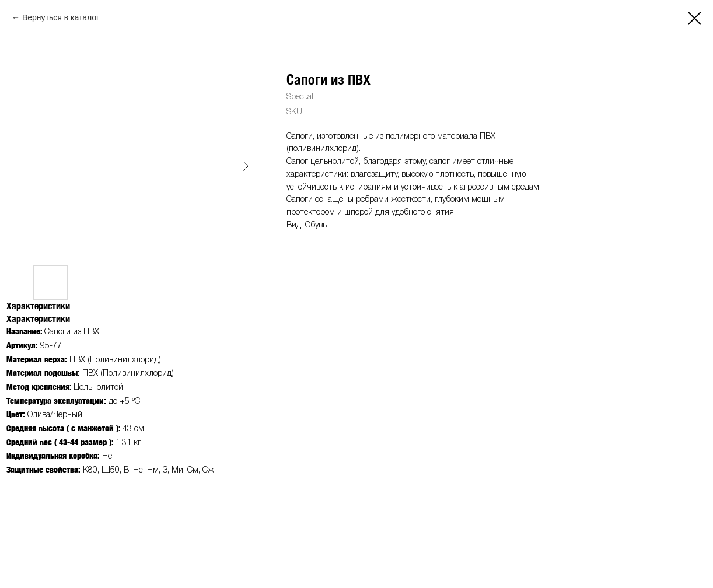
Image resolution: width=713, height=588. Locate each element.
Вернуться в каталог (61, 17)
